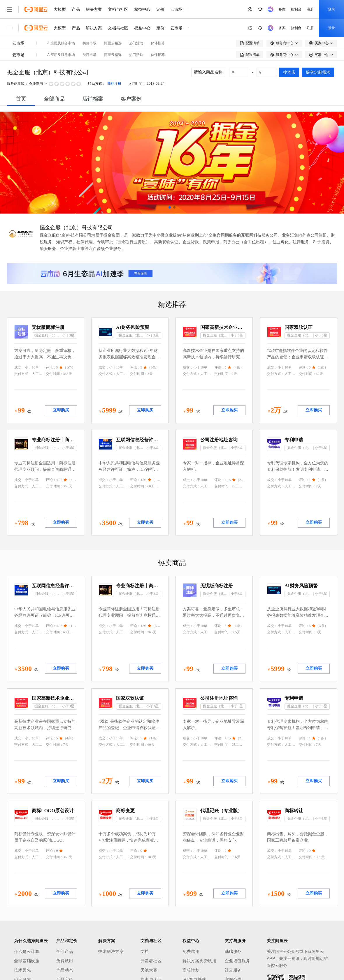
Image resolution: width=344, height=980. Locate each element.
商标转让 (294, 811)
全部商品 (54, 99)
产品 (76, 9)
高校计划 (191, 970)
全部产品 (65, 951)
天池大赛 (149, 970)
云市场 (176, 9)
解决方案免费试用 (199, 961)
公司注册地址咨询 (219, 440)
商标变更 (125, 811)
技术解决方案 (111, 951)
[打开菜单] (9, 9)
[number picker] (241, 72)
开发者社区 (151, 961)
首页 (21, 99)
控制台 (296, 9)
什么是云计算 (27, 951)
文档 (145, 951)
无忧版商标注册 (48, 327)
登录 (331, 9)
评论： (51, 367)
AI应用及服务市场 (61, 43)
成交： (20, 367)
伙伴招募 (158, 43)
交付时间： (55, 374)
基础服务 (233, 951)
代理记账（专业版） (221, 811)
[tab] (21, 99)
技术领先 (22, 970)
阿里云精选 (113, 43)
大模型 (60, 9)
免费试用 (65, 961)
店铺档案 (93, 99)
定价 (160, 9)
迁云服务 (233, 970)
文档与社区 (118, 9)
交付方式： (23, 374)
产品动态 (65, 970)
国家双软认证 (299, 327)
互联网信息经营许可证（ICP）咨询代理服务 (139, 440)
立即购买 (61, 410)
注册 (310, 9)
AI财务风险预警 (133, 327)
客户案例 (131, 99)
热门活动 (136, 43)
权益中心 (142, 9)
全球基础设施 (27, 961)
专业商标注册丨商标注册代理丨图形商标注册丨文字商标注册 (54, 440)
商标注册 (114, 84)
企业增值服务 (237, 961)
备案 (282, 9)
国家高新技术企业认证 (223, 327)
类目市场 (89, 43)
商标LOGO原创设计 (53, 811)
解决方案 (94, 9)
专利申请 (294, 440)
